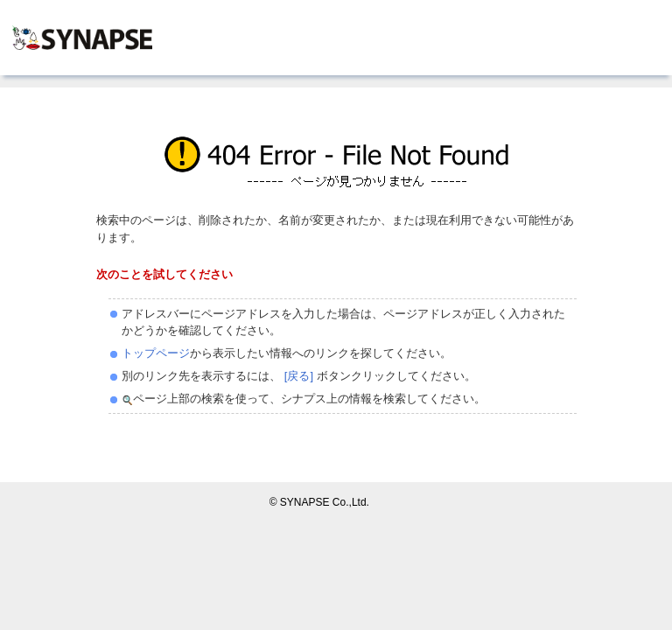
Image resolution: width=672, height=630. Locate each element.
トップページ (156, 353)
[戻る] (297, 376)
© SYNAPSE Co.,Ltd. (319, 502)
